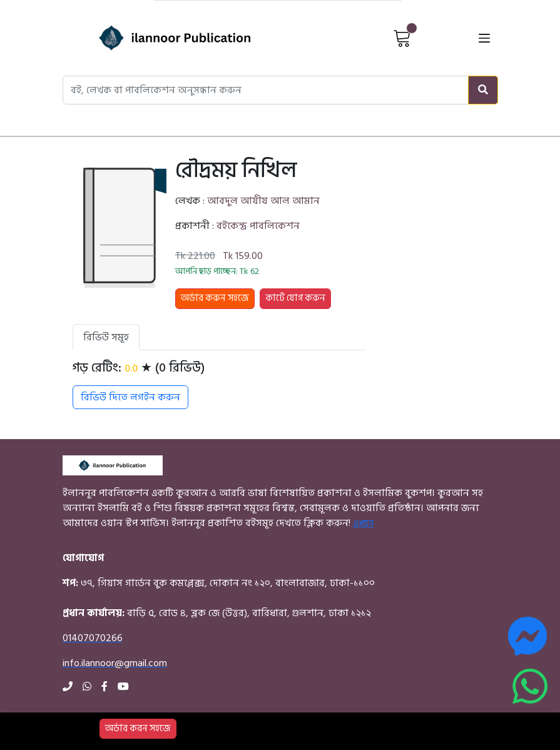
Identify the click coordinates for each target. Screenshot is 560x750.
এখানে (363, 523)
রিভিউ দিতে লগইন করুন (130, 397)
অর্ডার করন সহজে (138, 728)
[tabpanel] (219, 385)
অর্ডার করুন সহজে (215, 298)
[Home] (153, 38)
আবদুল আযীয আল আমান (263, 201)
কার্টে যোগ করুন (295, 298)
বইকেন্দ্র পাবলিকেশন (258, 226)
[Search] (483, 90)
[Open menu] (484, 38)
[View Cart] (402, 38)
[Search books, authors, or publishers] (266, 90)
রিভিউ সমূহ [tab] (106, 337)
